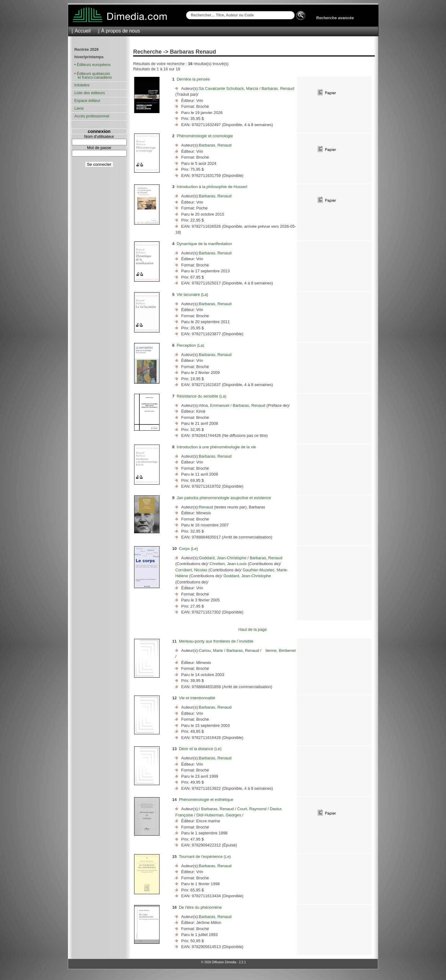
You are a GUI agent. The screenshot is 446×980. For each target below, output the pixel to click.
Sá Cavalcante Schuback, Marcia (229, 88)
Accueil (83, 31)
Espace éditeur (87, 101)
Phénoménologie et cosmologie (205, 136)
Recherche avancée (335, 18)
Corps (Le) (188, 549)
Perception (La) (190, 345)
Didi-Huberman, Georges (219, 815)
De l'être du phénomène (200, 907)
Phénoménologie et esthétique (206, 800)
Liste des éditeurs (90, 93)
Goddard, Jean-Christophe (223, 558)
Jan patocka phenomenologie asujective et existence (224, 498)
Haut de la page (253, 629)
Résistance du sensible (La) (201, 396)
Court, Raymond (252, 809)
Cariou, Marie (212, 650)
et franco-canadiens (93, 77)
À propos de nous (120, 31)
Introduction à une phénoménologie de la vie (216, 447)
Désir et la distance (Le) (200, 749)
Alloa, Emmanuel (215, 405)
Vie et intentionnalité (197, 698)
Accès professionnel (92, 116)
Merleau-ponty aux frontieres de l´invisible (216, 641)
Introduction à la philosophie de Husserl (212, 187)
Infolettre (82, 85)
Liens (79, 108)
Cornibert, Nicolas (192, 570)
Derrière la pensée (193, 79)
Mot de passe (99, 148)
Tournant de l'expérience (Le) (205, 857)
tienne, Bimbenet (279, 650)
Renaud (206, 507)
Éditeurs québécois (93, 74)
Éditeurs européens (94, 65)
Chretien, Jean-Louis (228, 564)
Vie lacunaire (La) (192, 294)
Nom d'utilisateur (99, 136)
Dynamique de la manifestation (204, 244)
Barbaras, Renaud (277, 88)
